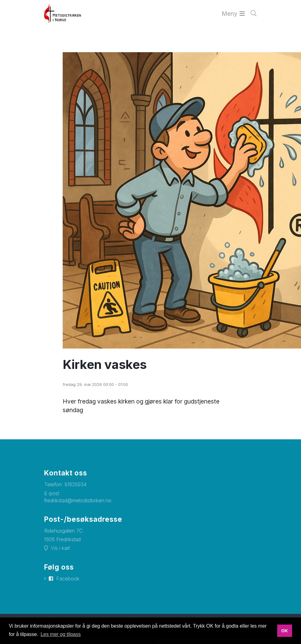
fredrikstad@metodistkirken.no (78, 500)
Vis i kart (60, 548)
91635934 (75, 484)
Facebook (68, 578)
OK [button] (285, 631)
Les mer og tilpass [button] (61, 634)
